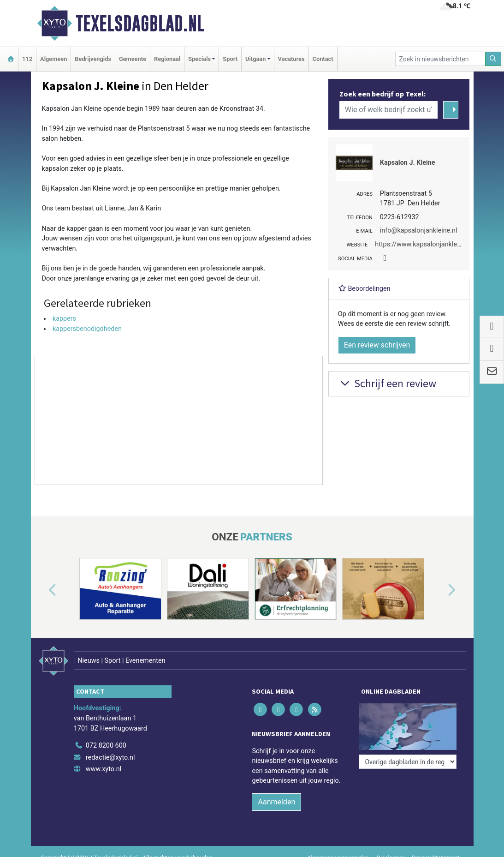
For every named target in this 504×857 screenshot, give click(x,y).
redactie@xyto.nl (110, 758)
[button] (42, 591)
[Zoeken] (493, 59)
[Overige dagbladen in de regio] (408, 762)
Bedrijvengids (93, 59)
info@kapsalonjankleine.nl (419, 231)
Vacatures (291, 59)
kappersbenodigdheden (87, 329)
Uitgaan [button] (255, 59)
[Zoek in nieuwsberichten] (440, 59)
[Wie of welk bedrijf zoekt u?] (389, 110)
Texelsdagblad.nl (140, 24)
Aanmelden (276, 802)
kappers (64, 319)
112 (27, 59)
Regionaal (167, 59)
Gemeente (133, 59)
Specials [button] (199, 59)
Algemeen (53, 59)
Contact (323, 59)
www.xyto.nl (104, 769)
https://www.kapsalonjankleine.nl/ (425, 244)
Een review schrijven (377, 345)
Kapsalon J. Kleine (408, 163)
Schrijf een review (387, 383)
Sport (230, 59)
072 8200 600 (106, 746)
